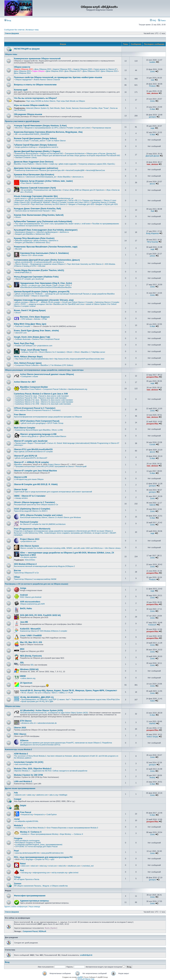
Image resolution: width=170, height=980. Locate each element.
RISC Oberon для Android (31, 597)
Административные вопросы (34, 901)
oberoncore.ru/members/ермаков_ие (41, 177)
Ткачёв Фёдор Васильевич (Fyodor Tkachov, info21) (39, 270)
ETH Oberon (26, 721)
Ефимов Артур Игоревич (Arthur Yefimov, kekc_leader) (46, 181)
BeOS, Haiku (26, 608)
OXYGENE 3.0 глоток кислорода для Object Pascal (36, 846)
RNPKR (152, 724)
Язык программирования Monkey (45, 834)
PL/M (71, 693)
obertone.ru (64, 232)
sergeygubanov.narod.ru (48, 147)
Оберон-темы (11, 54)
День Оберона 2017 (73, 71)
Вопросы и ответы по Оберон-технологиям (35, 85)
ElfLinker (42, 266)
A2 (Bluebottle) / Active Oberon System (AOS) (41, 710)
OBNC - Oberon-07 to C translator (30, 496)
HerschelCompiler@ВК (75, 170)
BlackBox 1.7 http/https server (93, 352)
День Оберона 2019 (22, 71)
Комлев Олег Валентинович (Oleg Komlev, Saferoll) (39, 215)
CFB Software (27, 319)
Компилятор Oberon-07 (30, 631)
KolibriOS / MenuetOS (30, 629)
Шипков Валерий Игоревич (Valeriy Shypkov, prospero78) (42, 292)
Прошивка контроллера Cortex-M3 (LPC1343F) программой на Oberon (45, 466)
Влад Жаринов (153, 233)
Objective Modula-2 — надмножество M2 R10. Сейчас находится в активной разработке (51, 771)
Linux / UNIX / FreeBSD (31, 636)
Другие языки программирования (20, 788)
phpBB (80, 977)
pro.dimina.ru (59, 262)
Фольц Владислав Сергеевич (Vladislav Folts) (36, 277)
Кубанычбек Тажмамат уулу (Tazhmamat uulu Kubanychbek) (43, 221)
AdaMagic (63, 795)
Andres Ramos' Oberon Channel (47, 80)
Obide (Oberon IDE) (22, 202)
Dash (63, 108)
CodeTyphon (52, 814)
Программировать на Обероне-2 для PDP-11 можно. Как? (46, 699)
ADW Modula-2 (21, 754)
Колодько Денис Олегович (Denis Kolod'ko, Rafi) (37, 209)
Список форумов (12, 33)
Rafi (153, 211)
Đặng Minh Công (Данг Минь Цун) (30, 324)
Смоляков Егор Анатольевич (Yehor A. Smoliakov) (44, 253)
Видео (30, 443)
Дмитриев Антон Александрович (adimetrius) (36, 168)
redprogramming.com (41, 873)
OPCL (68, 285)
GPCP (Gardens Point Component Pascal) (40, 421)
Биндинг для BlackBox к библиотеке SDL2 (33, 234)
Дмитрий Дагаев (152, 156)
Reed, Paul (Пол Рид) (24, 343)
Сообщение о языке (30, 376)
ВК (16, 134)
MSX (22, 649)
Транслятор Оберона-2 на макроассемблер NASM (35, 579)
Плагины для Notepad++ (92, 200)
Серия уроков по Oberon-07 (105, 69)
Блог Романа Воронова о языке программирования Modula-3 (72, 828)
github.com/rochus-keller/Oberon (53, 436)
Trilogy (17, 877)
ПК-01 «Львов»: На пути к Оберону (36, 693)
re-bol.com (52, 866)
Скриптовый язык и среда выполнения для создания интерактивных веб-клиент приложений (53, 492)
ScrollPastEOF (37, 202)
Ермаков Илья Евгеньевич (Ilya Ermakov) (34, 175)
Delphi (23, 806)
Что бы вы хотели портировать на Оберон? (35, 98)
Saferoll (152, 505)
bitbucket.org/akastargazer (47, 232)
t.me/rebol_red (88, 866)
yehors (152, 256)
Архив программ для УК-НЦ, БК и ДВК (37, 701)
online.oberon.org (28, 678)
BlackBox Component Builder (34, 387)
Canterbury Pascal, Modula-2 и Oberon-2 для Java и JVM (41, 394)
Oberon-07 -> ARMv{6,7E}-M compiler (32, 462)
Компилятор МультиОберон (27, 153)
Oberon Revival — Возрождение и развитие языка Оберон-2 (40, 264)
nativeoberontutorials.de (47, 723)
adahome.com (42, 795)
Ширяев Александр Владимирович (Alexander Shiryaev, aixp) (44, 300)
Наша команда (34, 907)
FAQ (153, 20)
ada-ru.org (54, 795)
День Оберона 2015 (109, 71)
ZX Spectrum (26, 683)
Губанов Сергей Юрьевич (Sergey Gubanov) (35, 145)
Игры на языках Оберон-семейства (31, 105)
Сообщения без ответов (14, 30)
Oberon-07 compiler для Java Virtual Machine (35, 471)
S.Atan (152, 109)
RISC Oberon (20, 734)
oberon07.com (21, 333)
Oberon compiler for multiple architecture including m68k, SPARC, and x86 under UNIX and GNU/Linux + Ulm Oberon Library (70, 548)
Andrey (152, 777)
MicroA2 (18, 249)
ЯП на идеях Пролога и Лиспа (27, 879)
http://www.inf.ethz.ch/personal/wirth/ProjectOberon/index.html (79, 359)
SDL (22, 663)
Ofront (77, 352)
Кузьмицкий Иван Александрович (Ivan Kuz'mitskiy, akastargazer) (46, 230)
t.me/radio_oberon (38, 141)
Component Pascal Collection (27, 365)
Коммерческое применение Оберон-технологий (37, 59)
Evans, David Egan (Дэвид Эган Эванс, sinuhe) (36, 331)
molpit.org (53, 164)
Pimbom (152, 86)
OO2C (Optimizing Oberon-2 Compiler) (32, 509)
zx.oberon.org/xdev (29, 557)
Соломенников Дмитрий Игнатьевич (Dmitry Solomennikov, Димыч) (47, 260)
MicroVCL (19, 128)
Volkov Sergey (152, 737)
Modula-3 (18, 826)
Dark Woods (55, 108)
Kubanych (152, 625)
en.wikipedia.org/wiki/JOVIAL (27, 821)
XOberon (24, 741)
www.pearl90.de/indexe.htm (52, 853)
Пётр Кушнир (152, 242)
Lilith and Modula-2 (23, 781)
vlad (152, 80)
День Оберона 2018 (54, 71)
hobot (153, 701)
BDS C (55, 693)
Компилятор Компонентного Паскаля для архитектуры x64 (40, 170)
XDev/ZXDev (30, 560)
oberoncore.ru (78, 177)
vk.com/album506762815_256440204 (34, 134)
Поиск (162, 20)
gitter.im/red (73, 873)
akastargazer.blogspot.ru (25, 232)
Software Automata (23, 339)
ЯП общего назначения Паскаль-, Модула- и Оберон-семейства (41, 886)
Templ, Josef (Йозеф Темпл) (34, 350)
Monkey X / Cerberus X (31, 832)
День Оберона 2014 (22, 73)
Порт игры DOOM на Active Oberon (41, 101)
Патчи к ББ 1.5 (74, 200)
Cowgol (18, 799)
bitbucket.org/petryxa (24, 240)
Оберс (17, 577)
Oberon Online (42, 164)
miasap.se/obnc (21, 498)
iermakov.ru (20, 177)
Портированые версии (102, 128)
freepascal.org (27, 814)
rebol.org (43, 866)
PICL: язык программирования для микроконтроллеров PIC (43, 857)
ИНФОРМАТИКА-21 (23, 272)
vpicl (52, 859)
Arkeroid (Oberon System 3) (37, 108)
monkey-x (25, 834)
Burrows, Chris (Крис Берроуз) (35, 317)
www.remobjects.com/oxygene (27, 841)
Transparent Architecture (75, 153)
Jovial (17, 819)
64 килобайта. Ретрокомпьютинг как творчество (41, 190)
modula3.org (20, 828)
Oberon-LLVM (20, 477)
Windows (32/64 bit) (29, 669)
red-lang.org (26, 873)
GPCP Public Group (55, 423)
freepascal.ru (40, 814)
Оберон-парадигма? (24, 80)
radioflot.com (38, 183)
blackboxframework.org (78, 389)
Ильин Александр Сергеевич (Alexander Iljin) (36, 196)
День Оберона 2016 (91, 71)
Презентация (21, 443)
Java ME (24, 622)
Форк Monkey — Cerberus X (72, 834)
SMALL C (63, 693)
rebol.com (25, 866)
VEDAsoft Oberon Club (86, 979)
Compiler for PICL (42, 859)
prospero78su (152, 377)
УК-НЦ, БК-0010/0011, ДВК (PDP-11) (37, 697)
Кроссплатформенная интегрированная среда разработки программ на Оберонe (48, 417)
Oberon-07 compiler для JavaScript (29, 279)
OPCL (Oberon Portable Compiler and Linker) (41, 515)
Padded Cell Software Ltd (25, 346)
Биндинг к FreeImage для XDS (81, 204)
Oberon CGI (26, 255)
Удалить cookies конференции (16, 907)
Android (24, 595)
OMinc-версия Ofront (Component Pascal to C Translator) (37, 410)
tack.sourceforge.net (23, 764)
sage (153, 128)
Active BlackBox (64, 177)
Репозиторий (40, 443)
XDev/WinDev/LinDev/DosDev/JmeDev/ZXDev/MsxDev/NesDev (46, 287)
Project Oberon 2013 (30, 539)
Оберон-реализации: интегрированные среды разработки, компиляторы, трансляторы (44, 370)
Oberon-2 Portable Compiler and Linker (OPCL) (70, 202)
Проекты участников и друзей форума (22, 121)
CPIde (45, 319)
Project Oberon (54, 464)
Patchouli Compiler (23, 326)
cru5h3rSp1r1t (86, 955)
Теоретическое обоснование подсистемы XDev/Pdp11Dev (96, 699)
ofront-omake (38, 255)
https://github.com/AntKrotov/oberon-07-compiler (33, 452)
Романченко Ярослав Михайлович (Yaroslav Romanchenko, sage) (46, 247)
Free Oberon (26, 183)
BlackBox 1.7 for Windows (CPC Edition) (57, 365)
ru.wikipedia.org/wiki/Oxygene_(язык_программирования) (39, 845)
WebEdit (46, 202)
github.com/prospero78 (24, 294)
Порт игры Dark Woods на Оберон (71, 101)
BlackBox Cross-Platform (24, 164)
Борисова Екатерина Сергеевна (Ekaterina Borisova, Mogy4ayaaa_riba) (48, 132)
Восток (17, 571)
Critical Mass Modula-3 (36, 828)
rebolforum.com (74, 866)
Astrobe (37, 319)
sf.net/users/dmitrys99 (43, 262)
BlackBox (18, 464)
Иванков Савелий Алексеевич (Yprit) (38, 188)
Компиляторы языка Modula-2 (18, 749)
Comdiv (152, 444)
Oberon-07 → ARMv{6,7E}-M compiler (45, 302)
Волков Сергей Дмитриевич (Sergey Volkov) (35, 138)
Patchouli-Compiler (29, 522)
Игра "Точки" (104, 108)
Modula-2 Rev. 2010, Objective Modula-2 (33, 769)
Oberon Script (21, 490)
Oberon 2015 (20, 728)
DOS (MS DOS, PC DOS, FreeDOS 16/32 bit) (40, 615)
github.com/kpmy (40, 240)
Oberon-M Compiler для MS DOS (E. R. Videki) (36, 484)
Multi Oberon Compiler (25, 428)
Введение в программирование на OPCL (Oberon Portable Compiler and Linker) (58, 128)
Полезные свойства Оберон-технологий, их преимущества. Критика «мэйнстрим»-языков (58, 77)
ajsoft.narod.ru (21, 198)
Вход (8, 20)
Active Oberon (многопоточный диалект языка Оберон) (47, 374)
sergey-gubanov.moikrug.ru (26, 147)
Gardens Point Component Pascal (46, 339)
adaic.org (31, 795)
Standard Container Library (26, 157)
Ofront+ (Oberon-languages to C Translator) (34, 502)
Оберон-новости (22, 67)
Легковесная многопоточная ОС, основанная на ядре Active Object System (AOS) (54, 713)
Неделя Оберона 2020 (83, 69)
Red (22, 870)
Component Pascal (30, 931)
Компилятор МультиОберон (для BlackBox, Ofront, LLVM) (39, 430)
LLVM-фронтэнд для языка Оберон (29, 479)
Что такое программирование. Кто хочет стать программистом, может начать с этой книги (53, 224)
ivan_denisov (153, 93)
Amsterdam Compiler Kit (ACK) (29, 762)
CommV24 (25, 204)
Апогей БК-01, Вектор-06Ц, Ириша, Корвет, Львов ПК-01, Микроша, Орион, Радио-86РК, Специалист (69, 691)
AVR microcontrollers (30, 602)
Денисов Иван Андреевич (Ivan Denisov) (34, 162)
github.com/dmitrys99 (24, 262)
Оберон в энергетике (40, 296)
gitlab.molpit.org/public (68, 164)
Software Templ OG (29, 352)
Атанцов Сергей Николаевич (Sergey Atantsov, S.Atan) (40, 126)
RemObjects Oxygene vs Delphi (28, 843)
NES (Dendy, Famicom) (31, 656)
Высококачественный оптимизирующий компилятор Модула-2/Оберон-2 (44, 566)
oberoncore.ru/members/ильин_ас (59, 198)
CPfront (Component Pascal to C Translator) (35, 408)
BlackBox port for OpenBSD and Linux (69, 304)
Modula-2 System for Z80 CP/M (28, 775)
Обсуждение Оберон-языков (28, 114)
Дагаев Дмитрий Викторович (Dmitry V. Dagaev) (37, 151)
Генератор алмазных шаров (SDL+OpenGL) (97, 164)
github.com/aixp (21, 302)
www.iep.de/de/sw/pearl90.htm (27, 853)
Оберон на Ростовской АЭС (52, 153)
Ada (16, 793)
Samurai (75, 108)
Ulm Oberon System (30, 546)
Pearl (16, 851)
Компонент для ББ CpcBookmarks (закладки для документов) (41, 200)
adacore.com (20, 795)
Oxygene (18, 838)
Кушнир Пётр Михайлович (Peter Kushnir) (34, 238)
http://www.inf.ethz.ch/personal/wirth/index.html (34, 359)
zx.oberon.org (34, 285)
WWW (23, 676)
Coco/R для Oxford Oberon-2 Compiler (77, 302)
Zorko (152, 71)
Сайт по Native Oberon (56, 141)
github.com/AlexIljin (36, 198)
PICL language (27, 859)
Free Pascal (26, 812)
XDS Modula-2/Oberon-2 (25, 564)
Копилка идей (21, 90)
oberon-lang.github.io (30, 436)
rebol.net (34, 866)
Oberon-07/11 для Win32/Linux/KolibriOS (33, 449)
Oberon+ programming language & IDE (38, 434)
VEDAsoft (42, 931)
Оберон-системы (13, 706)
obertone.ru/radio (22, 141)
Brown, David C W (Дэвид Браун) (30, 310)
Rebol (23, 864)
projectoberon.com (45, 346)
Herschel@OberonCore (96, 170)
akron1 (153, 184)
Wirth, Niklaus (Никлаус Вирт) (28, 357)
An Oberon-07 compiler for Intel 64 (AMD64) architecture (43, 524)
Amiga (23, 588)
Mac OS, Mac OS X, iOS (31, 642)
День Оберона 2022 (43, 69)
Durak (68, 108)
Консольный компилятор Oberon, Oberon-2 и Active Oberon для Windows (51, 517)
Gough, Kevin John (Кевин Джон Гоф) (32, 337)
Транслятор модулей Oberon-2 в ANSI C (31, 511)
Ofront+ (18, 217)
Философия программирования (30, 896)
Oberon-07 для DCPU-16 (26, 456)
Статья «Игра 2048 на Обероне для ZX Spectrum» (84, 190)
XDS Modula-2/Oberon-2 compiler (53, 631)
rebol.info (62, 866)
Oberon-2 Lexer (110, 200)
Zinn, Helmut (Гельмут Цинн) (28, 363)
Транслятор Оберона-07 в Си (26, 573)
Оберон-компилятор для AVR (32, 604)
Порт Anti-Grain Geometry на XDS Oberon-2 (49, 204)
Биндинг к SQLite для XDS (107, 204)
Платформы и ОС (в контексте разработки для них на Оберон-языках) (37, 584)
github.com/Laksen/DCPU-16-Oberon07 (31, 458)
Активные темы (32, 30)
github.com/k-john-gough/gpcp (33, 423)
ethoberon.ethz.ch (28, 723)
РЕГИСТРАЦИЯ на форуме (27, 49)
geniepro (152, 117)
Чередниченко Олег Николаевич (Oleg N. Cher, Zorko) (46, 283)
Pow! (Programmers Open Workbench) (32, 529)
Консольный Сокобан (88, 108)
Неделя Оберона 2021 (62, 69)
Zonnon (18, 884)
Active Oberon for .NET (25, 382)
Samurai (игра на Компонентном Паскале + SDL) (35, 211)
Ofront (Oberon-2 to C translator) (52, 352)
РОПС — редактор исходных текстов (36, 304)
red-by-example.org (59, 873)
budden (152, 62)
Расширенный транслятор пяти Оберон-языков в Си (36, 505)
